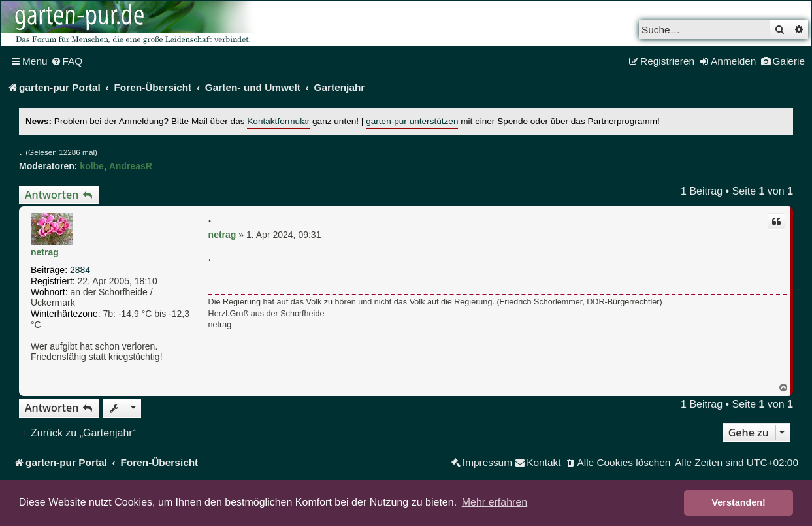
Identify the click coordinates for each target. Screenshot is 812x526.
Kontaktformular (278, 121)
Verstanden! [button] (739, 502)
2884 (80, 270)
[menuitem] (67, 61)
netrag (45, 252)
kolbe (92, 166)
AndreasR (131, 166)
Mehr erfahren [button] (495, 502)
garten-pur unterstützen (412, 121)
